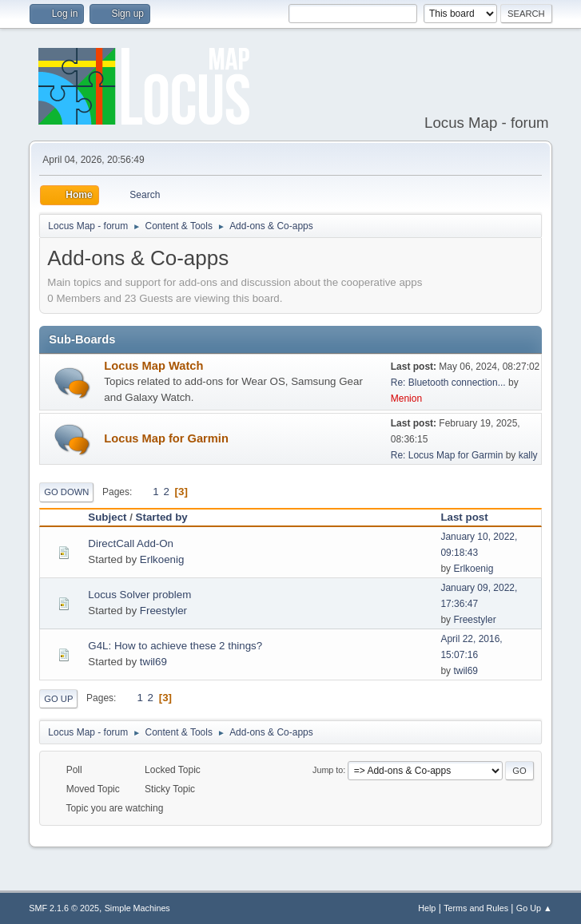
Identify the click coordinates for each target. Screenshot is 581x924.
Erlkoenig (162, 559)
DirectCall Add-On (131, 543)
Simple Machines (137, 908)
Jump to (328, 770)
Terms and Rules (476, 908)
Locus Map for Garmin (166, 438)
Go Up (58, 699)
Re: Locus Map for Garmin (447, 455)
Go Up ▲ (534, 908)
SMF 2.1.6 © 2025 (64, 908)
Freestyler (163, 611)
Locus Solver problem (139, 595)
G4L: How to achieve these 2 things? (175, 646)
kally (528, 455)
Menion (406, 399)
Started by (162, 517)
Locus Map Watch (153, 366)
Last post (464, 517)
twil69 (153, 662)
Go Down (66, 492)
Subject (107, 517)
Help (427, 908)
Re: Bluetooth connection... (448, 383)
